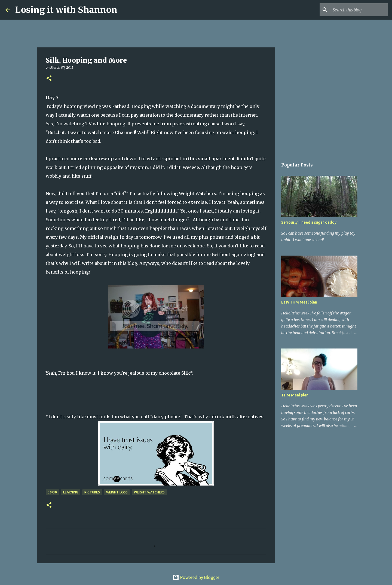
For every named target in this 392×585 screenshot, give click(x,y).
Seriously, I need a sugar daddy (309, 222)
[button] (49, 79)
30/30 (52, 492)
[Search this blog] (359, 10)
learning (71, 492)
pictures (92, 492)
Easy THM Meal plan (299, 302)
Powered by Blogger (196, 577)
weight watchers (149, 492)
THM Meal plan (295, 395)
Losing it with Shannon (66, 10)
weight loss (117, 492)
